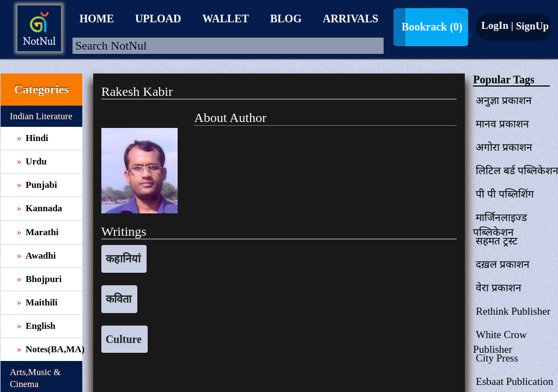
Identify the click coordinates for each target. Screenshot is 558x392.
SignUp (531, 26)
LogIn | (497, 25)
